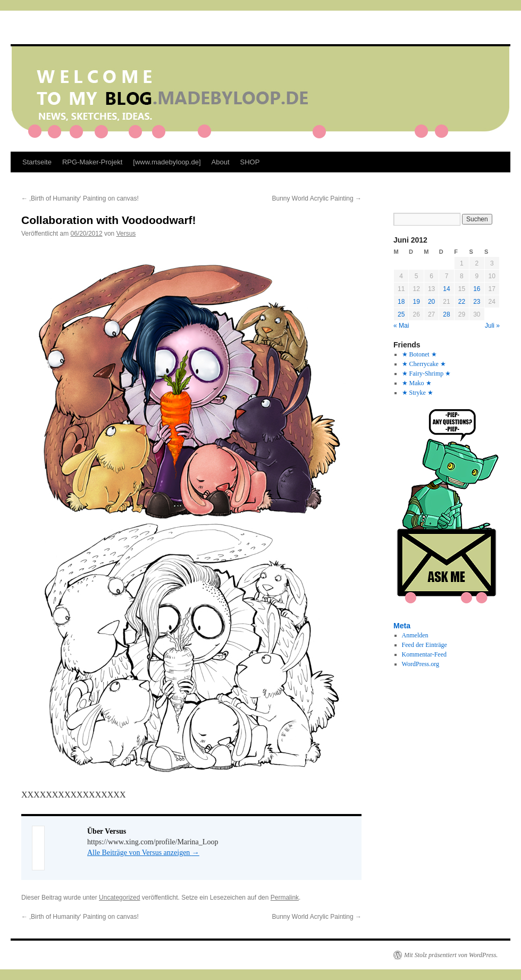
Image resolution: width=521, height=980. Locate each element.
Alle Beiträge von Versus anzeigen (143, 853)
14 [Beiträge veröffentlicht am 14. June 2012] (446, 289)
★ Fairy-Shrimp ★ (427, 373)
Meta (402, 626)
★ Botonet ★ (419, 354)
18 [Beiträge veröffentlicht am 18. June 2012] (401, 302)
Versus (126, 234)
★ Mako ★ (417, 383)
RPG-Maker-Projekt (92, 162)
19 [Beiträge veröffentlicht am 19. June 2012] (416, 302)
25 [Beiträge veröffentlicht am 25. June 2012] (401, 314)
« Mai (401, 326)
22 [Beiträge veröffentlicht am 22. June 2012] (462, 302)
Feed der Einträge (425, 645)
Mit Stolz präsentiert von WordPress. (451, 955)
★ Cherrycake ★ (424, 364)
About (221, 162)
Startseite (37, 162)
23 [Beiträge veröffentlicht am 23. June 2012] (477, 302)
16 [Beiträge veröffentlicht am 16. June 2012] (477, 289)
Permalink (285, 898)
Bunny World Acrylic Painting (317, 198)
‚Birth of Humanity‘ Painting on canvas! (80, 198)
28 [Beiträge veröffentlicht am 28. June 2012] (446, 314)
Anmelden (415, 635)
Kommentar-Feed (424, 654)
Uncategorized (119, 898)
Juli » (492, 326)
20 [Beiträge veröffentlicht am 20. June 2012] (431, 302)
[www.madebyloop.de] (167, 162)
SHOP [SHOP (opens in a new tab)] (250, 162)
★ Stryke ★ (418, 393)
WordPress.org (421, 664)
